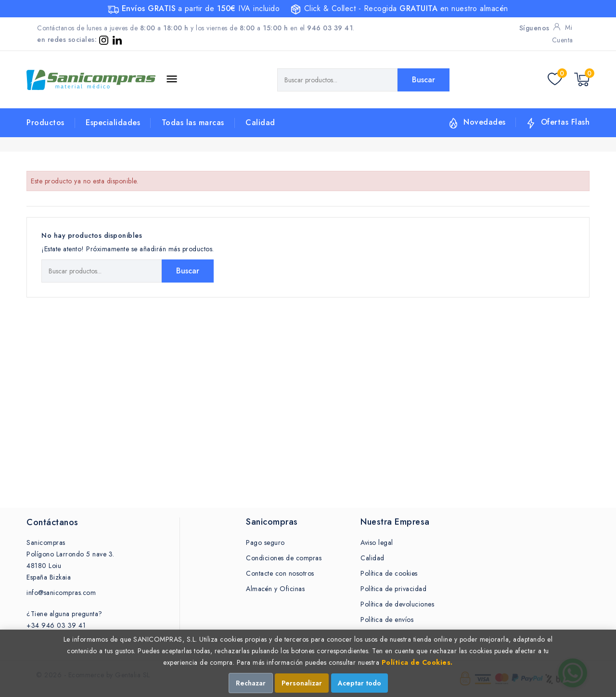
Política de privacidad (393, 589)
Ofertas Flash (565, 122)
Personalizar (302, 683)
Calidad (260, 123)
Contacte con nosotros (280, 573)
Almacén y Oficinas (275, 589)
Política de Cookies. (417, 662)
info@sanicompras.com (61, 593)
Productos (45, 123)
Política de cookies (389, 573)
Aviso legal (377, 542)
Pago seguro (265, 542)
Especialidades (113, 123)
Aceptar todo (359, 683)
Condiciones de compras (284, 558)
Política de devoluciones (397, 604)
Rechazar (251, 683)
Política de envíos (387, 620)
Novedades (485, 122)
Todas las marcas (193, 123)
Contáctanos (52, 522)
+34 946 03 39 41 (56, 625)
